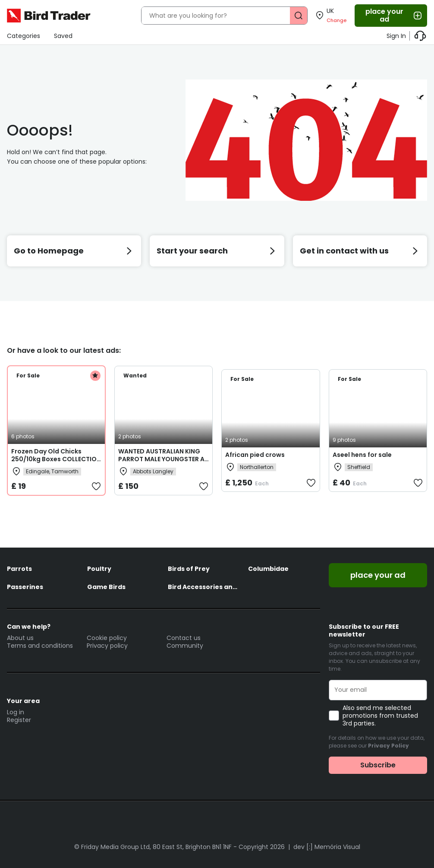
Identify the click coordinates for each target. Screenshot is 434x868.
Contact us (184, 638)
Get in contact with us (360, 251)
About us (20, 638)
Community (185, 646)
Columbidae (268, 569)
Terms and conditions (40, 646)
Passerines (25, 587)
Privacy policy (107, 646)
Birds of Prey (189, 569)
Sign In (396, 36)
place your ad (394, 15)
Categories (24, 36)
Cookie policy (107, 638)
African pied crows (255, 455)
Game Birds (106, 587)
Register (19, 720)
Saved (63, 36)
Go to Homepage (74, 251)
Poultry (99, 569)
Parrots (19, 569)
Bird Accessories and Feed (204, 587)
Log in (16, 712)
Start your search (217, 251)
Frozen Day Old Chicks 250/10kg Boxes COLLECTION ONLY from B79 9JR (56, 459)
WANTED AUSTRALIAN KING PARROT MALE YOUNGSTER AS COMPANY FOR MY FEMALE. (163, 459)
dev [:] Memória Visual (327, 847)
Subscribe (378, 765)
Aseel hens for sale (362, 455)
